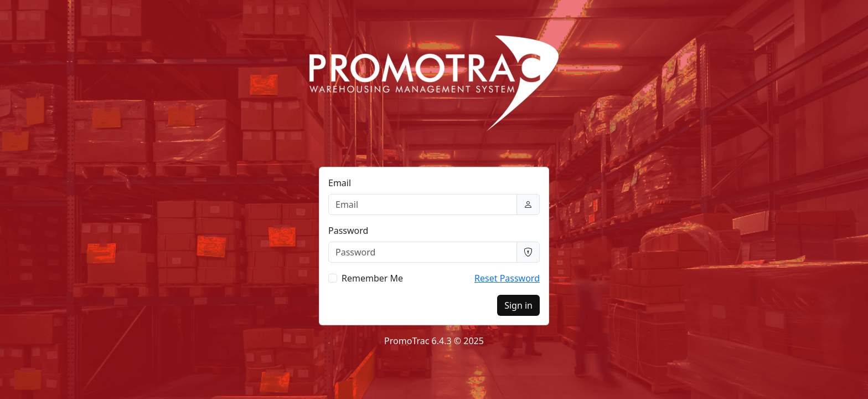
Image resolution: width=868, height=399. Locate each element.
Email (340, 183)
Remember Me (372, 278)
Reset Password (507, 278)
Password (348, 231)
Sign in (518, 305)
